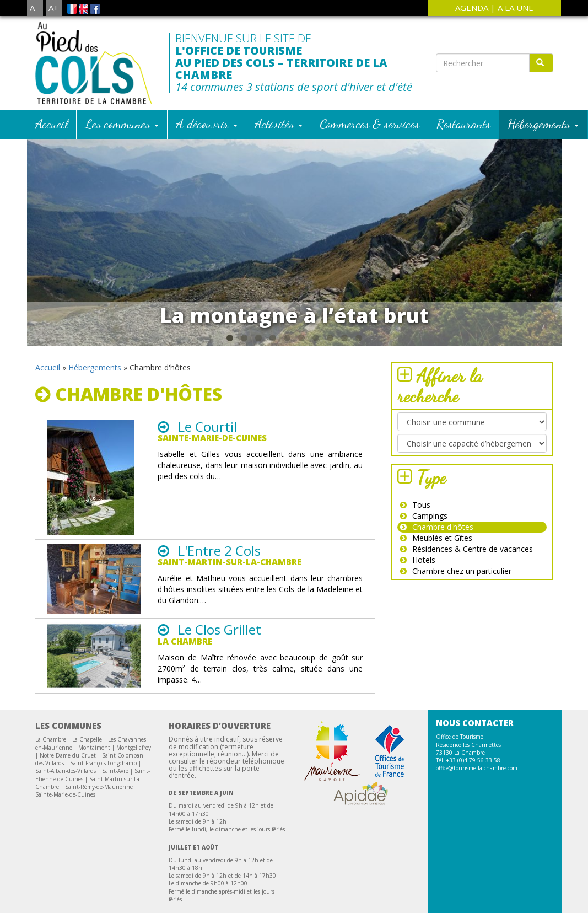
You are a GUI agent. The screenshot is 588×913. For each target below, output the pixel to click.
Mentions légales (319, 895)
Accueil (52, 49)
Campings (430, 441)
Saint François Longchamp (103, 689)
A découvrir (207, 49)
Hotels (424, 485)
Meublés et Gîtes (442, 463)
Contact (265, 895)
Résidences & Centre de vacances (473, 474)
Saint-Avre (115, 696)
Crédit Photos (381, 895)
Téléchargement (214, 895)
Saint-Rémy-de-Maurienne (99, 712)
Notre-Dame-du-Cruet (68, 681)
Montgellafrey (134, 673)
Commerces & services (369, 49)
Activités (279, 49)
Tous (421, 430)
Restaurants (463, 49)
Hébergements (543, 49)
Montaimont (94, 673)
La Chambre (51, 665)
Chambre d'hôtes (443, 452)
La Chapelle (87, 665)
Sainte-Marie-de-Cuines (65, 720)
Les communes (122, 49)
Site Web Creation (275, 904)
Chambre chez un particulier (462, 496)
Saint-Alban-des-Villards (66, 696)
